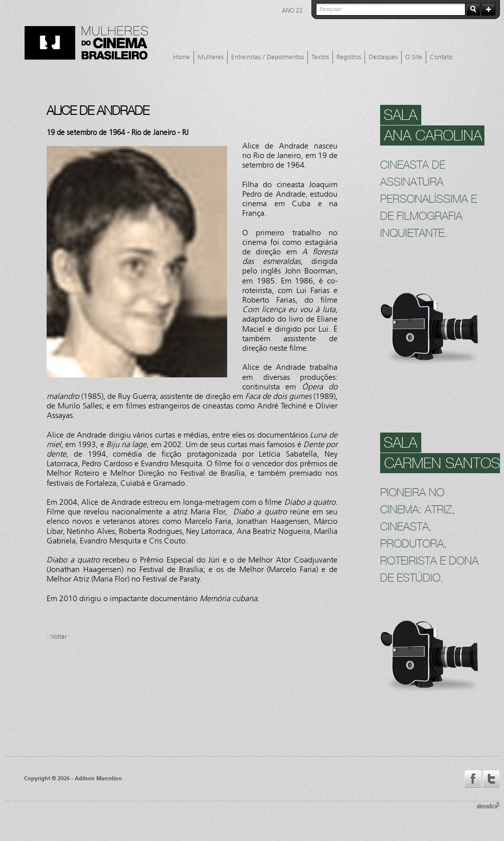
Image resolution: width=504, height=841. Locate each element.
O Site (414, 57)
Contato (441, 57)
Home (182, 57)
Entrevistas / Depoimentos (268, 57)
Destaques (383, 57)
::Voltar (57, 637)
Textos (320, 57)
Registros (349, 57)
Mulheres (211, 57)
